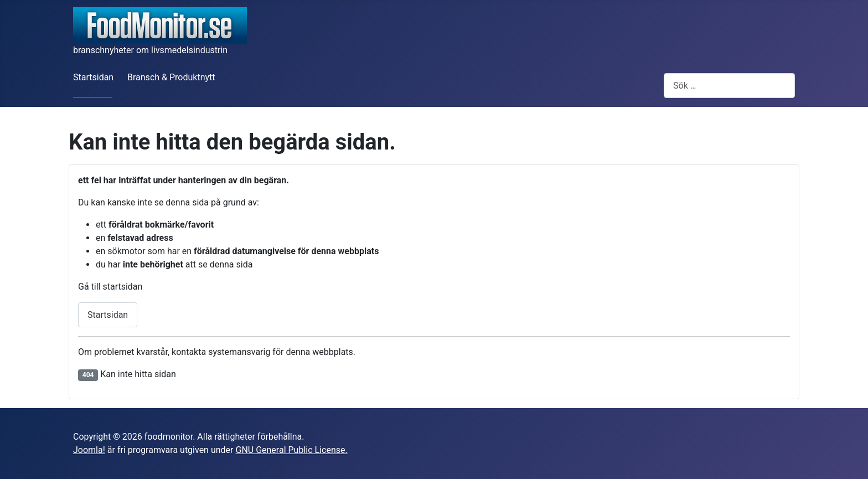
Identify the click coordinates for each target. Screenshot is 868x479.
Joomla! (89, 450)
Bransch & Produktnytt (171, 77)
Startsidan (93, 77)
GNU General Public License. (291, 450)
